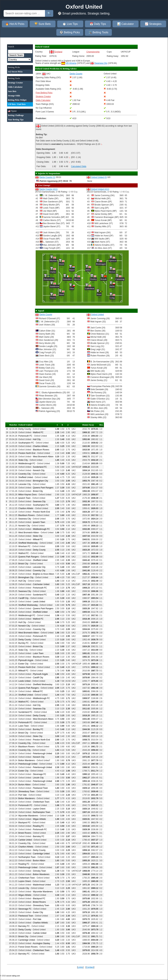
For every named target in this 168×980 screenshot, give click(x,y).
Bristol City (38, 491)
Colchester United (41, 584)
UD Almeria (71, 63)
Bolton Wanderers (27, 760)
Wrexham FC (24, 546)
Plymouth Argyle (26, 660)
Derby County (46, 315)
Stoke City (23, 460)
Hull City (37, 439)
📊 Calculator (125, 24)
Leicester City (25, 484)
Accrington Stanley (41, 943)
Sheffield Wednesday (28, 543)
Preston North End (27, 453)
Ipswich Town (24, 498)
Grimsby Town (39, 871)
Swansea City (101, 63)
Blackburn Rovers (41, 450)
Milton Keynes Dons (27, 495)
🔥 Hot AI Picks (15, 24)
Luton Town (38, 653)
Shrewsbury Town (26, 791)
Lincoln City (38, 778)
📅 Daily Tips (98, 24)
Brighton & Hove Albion (44, 574)
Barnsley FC (39, 836)
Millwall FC (38, 539)
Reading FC (38, 826)
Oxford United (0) (99, 177)
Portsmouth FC (25, 436)
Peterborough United (42, 754)
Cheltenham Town (41, 802)
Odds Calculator (43, 100)
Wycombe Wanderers (28, 816)
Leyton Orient (39, 809)
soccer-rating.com (13, 976)
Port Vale (22, 795)
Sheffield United (26, 477)
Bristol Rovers (25, 833)
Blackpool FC (24, 823)
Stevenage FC (40, 774)
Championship (93, 52)
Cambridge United (41, 854)
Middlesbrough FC (27, 464)
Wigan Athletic (39, 819)
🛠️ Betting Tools (98, 32)
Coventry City (24, 474)
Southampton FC (26, 443)
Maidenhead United (42, 885)
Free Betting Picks (44, 93)
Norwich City (39, 470)
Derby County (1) (47, 177)
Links (80, 967)
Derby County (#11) (49, 189)
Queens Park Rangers (43, 488)
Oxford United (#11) (100, 189)
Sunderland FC (40, 467)
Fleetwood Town (40, 788)
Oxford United (97, 315)
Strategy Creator (43, 96)
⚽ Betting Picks (70, 32)
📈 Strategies (153, 24)
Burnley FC (23, 643)
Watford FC (38, 432)
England (58, 52)
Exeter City (23, 664)
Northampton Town (42, 812)
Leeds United (39, 602)
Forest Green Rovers (28, 947)
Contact (90, 967)
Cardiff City (23, 598)
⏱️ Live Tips (70, 24)
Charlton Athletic (40, 446)
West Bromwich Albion (43, 457)
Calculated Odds (79, 166)
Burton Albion (24, 785)
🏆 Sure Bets (42, 24)
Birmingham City (40, 481)
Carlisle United (25, 840)
